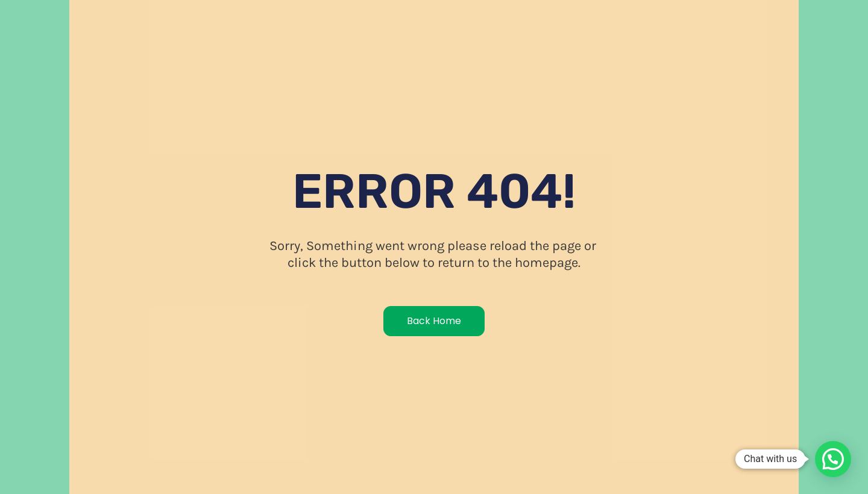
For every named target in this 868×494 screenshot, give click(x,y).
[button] (833, 459)
